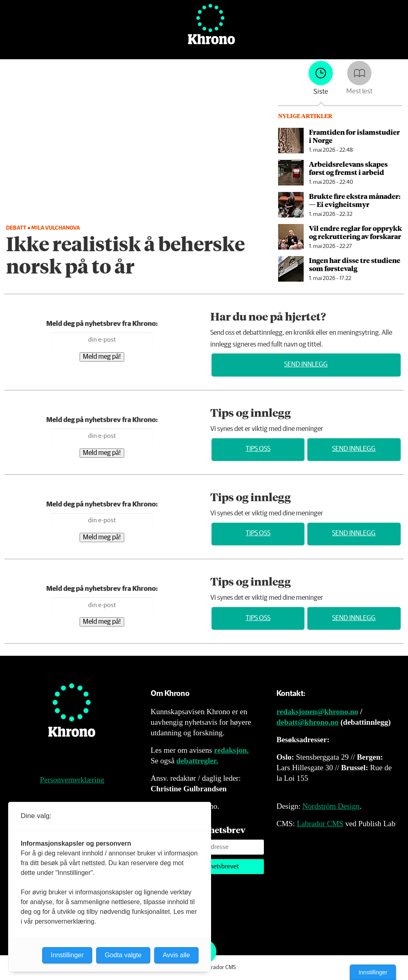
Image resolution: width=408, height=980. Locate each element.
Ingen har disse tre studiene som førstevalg (355, 264)
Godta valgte (123, 955)
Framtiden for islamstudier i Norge (354, 136)
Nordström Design (331, 806)
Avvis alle (176, 955)
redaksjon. (231, 750)
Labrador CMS (320, 824)
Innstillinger (373, 972)
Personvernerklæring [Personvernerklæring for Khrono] (72, 780)
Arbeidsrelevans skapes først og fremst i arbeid (348, 168)
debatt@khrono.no (308, 722)
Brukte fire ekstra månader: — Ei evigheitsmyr (355, 200)
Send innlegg (306, 365)
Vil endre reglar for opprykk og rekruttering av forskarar (355, 232)
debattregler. (197, 761)
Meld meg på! (102, 357)
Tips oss (258, 449)
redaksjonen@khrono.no (317, 712)
